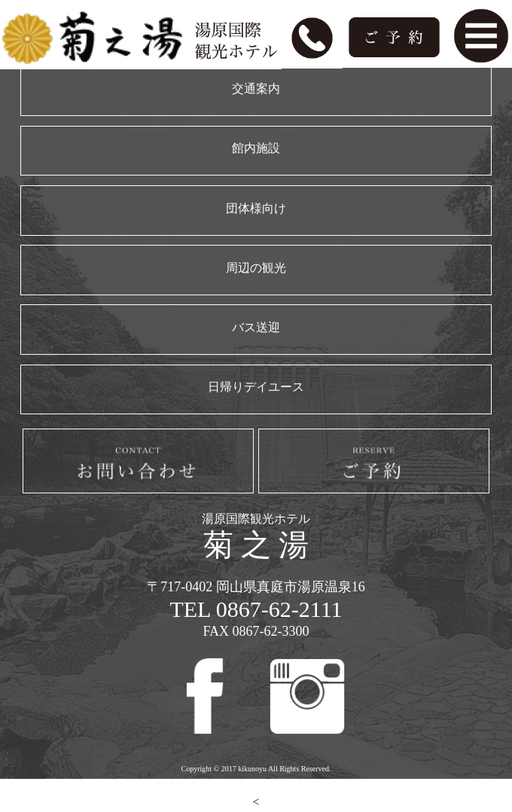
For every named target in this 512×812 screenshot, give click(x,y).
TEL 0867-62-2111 (256, 609)
